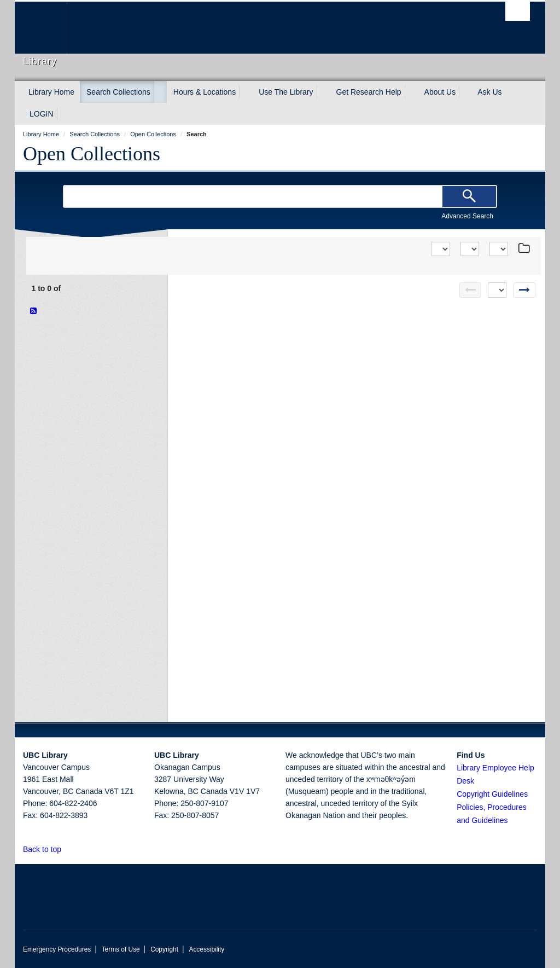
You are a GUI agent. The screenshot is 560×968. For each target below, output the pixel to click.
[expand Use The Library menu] (323, 92)
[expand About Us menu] (465, 92)
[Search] (469, 196)
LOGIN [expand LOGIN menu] (42, 114)
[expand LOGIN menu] (63, 114)
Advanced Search (467, 216)
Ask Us (489, 92)
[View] (470, 249)
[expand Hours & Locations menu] (246, 92)
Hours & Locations (205, 92)
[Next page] (524, 290)
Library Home (51, 92)
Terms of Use (121, 949)
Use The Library (286, 92)
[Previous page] (470, 290)
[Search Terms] (280, 196)
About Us (440, 92)
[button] (68, 849)
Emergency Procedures (57, 949)
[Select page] (497, 290)
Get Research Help (369, 92)
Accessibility (206, 949)
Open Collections (92, 154)
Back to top (47, 849)
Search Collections (118, 92)
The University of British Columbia (49, 28)
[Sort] (441, 249)
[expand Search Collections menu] (160, 92)
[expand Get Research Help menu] (411, 92)
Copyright (164, 949)
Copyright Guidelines (492, 794)
